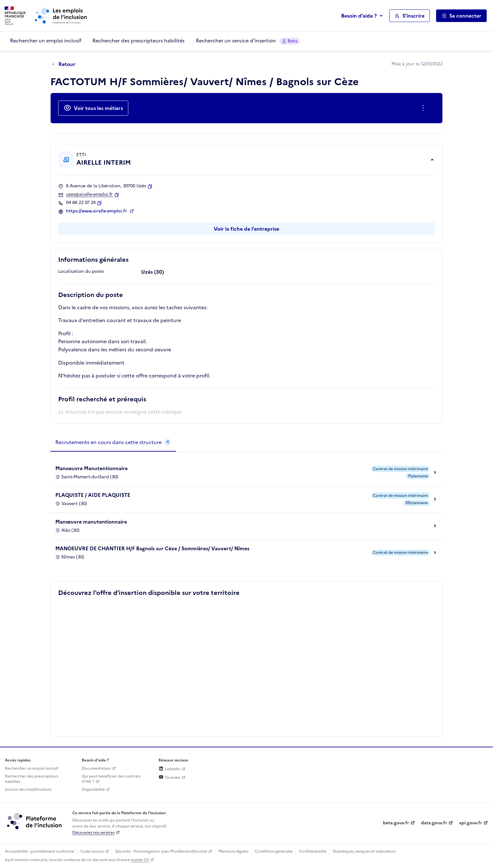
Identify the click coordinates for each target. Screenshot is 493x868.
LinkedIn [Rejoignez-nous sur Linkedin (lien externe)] (169, 769)
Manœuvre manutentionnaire (91, 522)
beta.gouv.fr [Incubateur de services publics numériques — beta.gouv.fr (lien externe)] (396, 823)
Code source (92, 851)
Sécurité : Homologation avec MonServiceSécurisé (161, 851)
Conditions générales (274, 851)
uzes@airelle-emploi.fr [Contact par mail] (89, 195)
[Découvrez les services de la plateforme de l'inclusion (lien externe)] (35, 821)
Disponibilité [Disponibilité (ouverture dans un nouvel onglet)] (93, 789)
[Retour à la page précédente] (66, 64)
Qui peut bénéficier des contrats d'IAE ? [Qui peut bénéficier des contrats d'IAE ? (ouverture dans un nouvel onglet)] (111, 779)
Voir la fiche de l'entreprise (246, 229)
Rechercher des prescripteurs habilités (138, 41)
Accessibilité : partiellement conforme (40, 851)
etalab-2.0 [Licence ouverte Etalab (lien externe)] (140, 860)
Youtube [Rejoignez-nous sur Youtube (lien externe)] (169, 777)
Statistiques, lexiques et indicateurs (364, 851)
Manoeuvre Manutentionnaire (91, 468)
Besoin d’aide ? (359, 16)
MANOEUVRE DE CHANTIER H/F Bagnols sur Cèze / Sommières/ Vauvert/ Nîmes (152, 548)
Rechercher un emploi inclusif (46, 41)
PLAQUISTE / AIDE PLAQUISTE (93, 495)
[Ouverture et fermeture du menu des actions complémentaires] (424, 108)
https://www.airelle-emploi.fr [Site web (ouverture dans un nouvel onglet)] (97, 211)
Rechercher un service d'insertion (248, 41)
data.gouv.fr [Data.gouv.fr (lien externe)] (434, 823)
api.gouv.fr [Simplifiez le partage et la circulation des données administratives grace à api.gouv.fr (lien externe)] (471, 823)
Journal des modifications (28, 789)
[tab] (113, 442)
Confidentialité (313, 851)
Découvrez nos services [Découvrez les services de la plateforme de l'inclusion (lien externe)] (93, 832)
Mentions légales (233, 851)
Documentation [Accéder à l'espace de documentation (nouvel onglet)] (96, 768)
